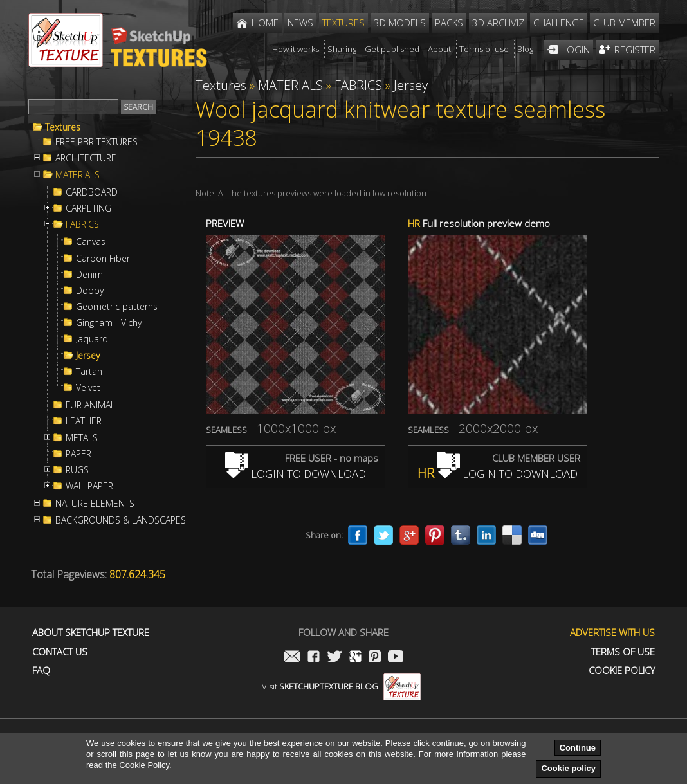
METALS (82, 438)
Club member (624, 23)
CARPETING (88, 208)
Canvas (91, 242)
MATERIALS (78, 175)
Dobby (90, 291)
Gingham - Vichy (109, 323)
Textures (63, 127)
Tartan (89, 372)
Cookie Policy (622, 670)
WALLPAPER (89, 486)
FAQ (41, 670)
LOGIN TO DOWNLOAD (296, 474)
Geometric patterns (117, 307)
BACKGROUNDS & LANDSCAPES (121, 520)
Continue (578, 748)
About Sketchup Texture (91, 633)
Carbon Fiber (103, 259)
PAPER (78, 454)
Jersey (88, 356)
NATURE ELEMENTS (95, 504)
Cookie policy (568, 768)
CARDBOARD (92, 192)
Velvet (88, 388)
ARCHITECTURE (86, 158)
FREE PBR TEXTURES (96, 142)
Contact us (60, 652)
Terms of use (623, 652)
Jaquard (92, 339)
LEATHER (84, 421)
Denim (89, 275)
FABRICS (82, 224)
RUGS (77, 470)
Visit (341, 686)
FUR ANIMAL (90, 405)
